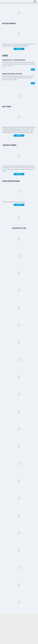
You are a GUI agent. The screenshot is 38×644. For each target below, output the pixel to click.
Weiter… (12, 66)
